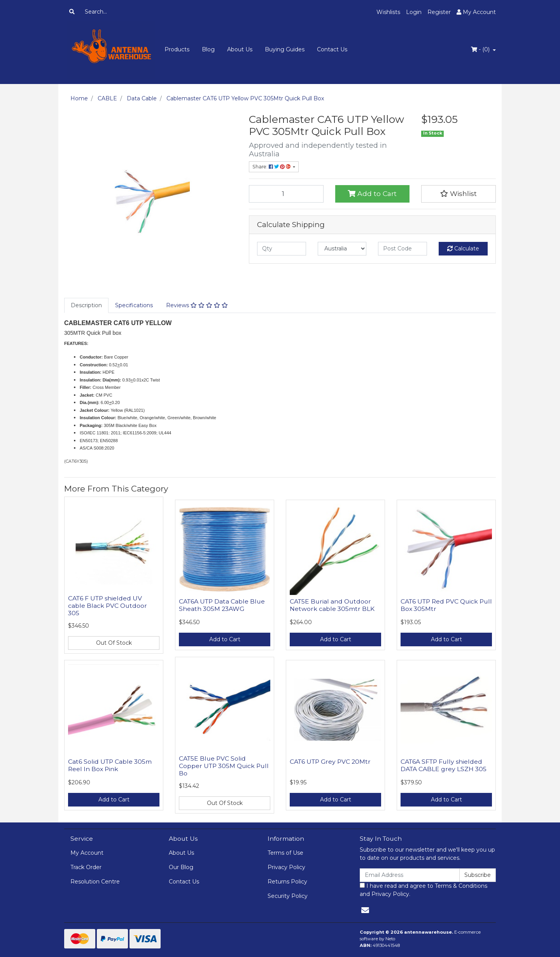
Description (86, 305)
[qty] (282, 249)
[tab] (86, 305)
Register (439, 12)
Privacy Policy (286, 867)
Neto (390, 939)
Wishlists (388, 12)
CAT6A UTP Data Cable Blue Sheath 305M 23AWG (222, 605)
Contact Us (332, 49)
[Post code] (402, 249)
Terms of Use (285, 853)
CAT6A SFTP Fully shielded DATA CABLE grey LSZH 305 (444, 765)
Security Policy (288, 896)
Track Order (86, 867)
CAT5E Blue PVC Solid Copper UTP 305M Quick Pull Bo (224, 766)
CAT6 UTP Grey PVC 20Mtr (330, 762)
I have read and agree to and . (423, 890)
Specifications (134, 305)
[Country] (342, 249)
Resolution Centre (95, 882)
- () (481, 49)
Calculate (463, 248)
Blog (208, 49)
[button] (458, 194)
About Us (240, 49)
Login (414, 12)
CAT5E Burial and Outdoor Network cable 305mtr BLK (332, 605)
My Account (87, 853)
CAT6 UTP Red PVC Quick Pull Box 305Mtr (446, 605)
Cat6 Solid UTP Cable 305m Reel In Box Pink (110, 765)
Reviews (197, 305)
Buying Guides (285, 49)
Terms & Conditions (461, 886)
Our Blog (181, 867)
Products (177, 49)
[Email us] (365, 910)
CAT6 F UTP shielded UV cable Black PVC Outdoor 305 (108, 606)
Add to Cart (372, 193)
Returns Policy (287, 882)
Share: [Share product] (272, 167)
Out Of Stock (114, 643)
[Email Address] (410, 875)
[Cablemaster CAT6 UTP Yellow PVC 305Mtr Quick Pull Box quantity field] (286, 194)
